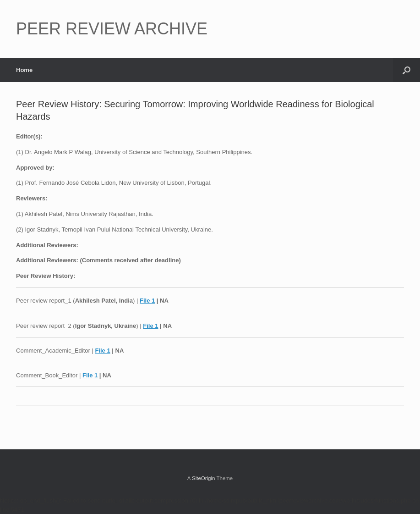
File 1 (147, 301)
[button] (406, 70)
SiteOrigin (204, 478)
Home (24, 70)
